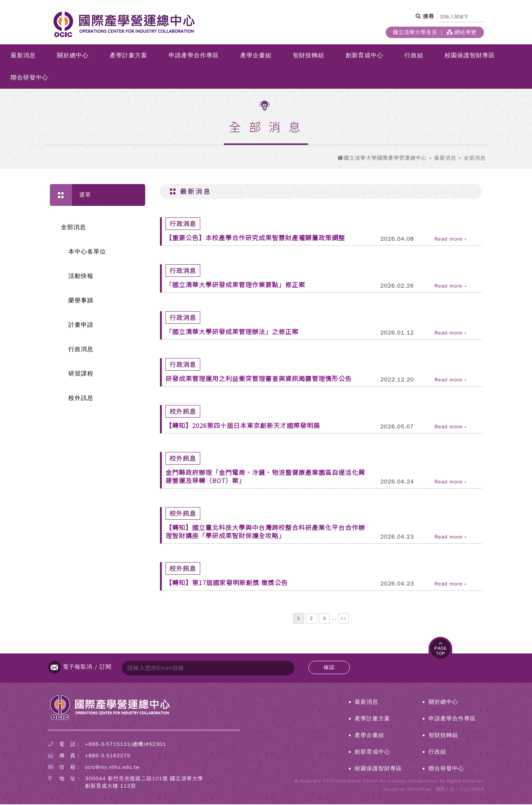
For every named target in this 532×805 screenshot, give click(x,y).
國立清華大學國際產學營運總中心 (385, 159)
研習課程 (81, 374)
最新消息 (23, 56)
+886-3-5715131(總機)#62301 (126, 745)
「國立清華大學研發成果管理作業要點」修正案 (235, 285)
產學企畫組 (256, 56)
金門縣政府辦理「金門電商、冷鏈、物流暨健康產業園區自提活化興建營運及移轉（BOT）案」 (265, 477)
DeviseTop (419, 790)
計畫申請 (81, 326)
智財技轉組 (309, 56)
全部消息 (74, 228)
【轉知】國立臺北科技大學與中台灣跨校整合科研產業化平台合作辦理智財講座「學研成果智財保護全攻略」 (265, 532)
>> (344, 619)
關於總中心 (73, 56)
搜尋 (428, 16)
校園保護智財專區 (470, 56)
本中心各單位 (87, 252)
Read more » (451, 240)
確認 (329, 668)
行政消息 (81, 350)
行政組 (414, 56)
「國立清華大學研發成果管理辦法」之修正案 (232, 332)
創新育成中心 (364, 56)
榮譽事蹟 (81, 301)
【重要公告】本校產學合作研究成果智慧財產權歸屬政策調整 (255, 238)
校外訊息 (81, 399)
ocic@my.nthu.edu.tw (112, 768)
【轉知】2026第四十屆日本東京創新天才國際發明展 (243, 426)
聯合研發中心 (30, 78)
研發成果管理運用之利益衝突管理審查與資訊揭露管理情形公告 (259, 379)
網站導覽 (461, 32)
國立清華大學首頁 (415, 32)
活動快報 (81, 277)
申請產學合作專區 (194, 56)
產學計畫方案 (129, 56)
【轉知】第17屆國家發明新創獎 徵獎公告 (227, 583)
